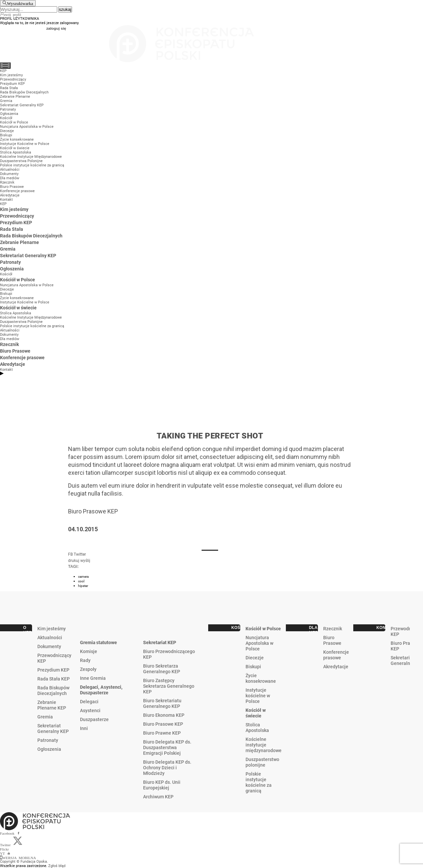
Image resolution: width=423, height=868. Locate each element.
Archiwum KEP (158, 797)
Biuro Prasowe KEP (163, 724)
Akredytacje (336, 667)
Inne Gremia (93, 678)
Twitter (80, 554)
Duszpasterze (94, 719)
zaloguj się (56, 28)
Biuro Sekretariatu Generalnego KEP (162, 703)
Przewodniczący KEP (54, 658)
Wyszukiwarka (20, 3)
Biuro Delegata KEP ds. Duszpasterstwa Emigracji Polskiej (167, 747)
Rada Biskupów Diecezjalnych (53, 691)
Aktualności (50, 638)
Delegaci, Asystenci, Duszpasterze (101, 690)
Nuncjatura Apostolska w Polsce (259, 643)
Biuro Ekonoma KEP (164, 715)
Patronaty (48, 740)
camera (83, 577)
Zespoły (88, 669)
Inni (84, 728)
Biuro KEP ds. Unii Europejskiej (162, 785)
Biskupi (253, 667)
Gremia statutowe (98, 642)
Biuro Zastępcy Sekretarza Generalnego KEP (169, 686)
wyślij (85, 561)
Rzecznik (333, 629)
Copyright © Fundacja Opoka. (24, 862)
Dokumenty (49, 646)
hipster (83, 586)
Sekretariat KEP (160, 642)
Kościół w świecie (256, 713)
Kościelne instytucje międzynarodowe (264, 745)
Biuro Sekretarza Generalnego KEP (162, 669)
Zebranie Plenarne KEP (52, 705)
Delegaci (89, 702)
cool (81, 581)
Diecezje (255, 658)
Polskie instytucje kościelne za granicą (259, 782)
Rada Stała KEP (54, 679)
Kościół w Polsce (263, 629)
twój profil (13, 14)
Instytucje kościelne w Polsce (258, 696)
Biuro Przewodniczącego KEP (169, 654)
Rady (85, 660)
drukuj (74, 561)
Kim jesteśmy (52, 629)
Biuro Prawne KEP (162, 733)
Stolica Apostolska (257, 728)
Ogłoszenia (49, 749)
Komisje (89, 651)
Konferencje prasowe (336, 655)
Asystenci (90, 711)
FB (70, 554)
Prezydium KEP (53, 670)
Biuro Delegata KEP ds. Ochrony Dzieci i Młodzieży (167, 768)
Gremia (45, 717)
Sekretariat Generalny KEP (53, 729)
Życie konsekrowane (261, 678)
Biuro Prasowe (332, 640)
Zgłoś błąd (57, 866)
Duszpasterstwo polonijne (262, 762)
